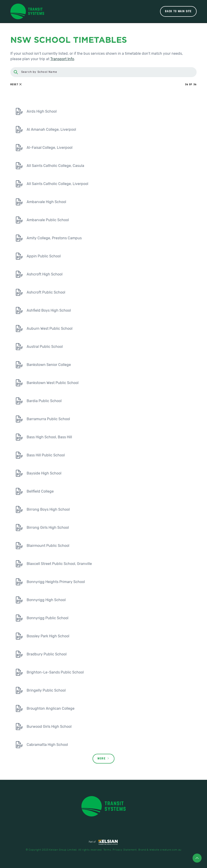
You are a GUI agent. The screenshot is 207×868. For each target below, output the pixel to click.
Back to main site (178, 11)
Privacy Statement (125, 850)
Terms (107, 850)
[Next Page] (103, 759)
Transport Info (62, 59)
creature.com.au (171, 850)
